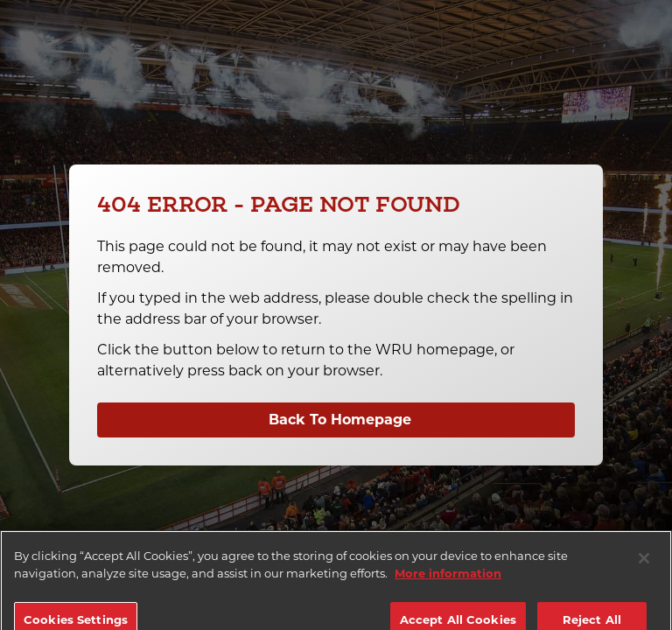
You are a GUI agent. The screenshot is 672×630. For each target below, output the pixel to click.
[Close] (644, 566)
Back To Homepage (340, 420)
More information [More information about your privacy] (448, 580)
